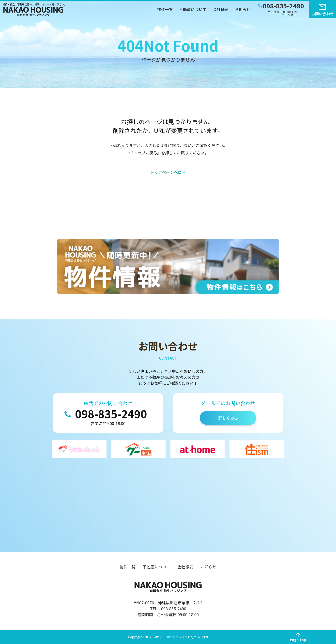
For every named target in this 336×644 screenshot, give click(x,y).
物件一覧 (165, 9)
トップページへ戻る (168, 172)
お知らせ (243, 9)
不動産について (193, 9)
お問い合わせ (322, 14)
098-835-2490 (111, 413)
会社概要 (221, 9)
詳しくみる (228, 418)
